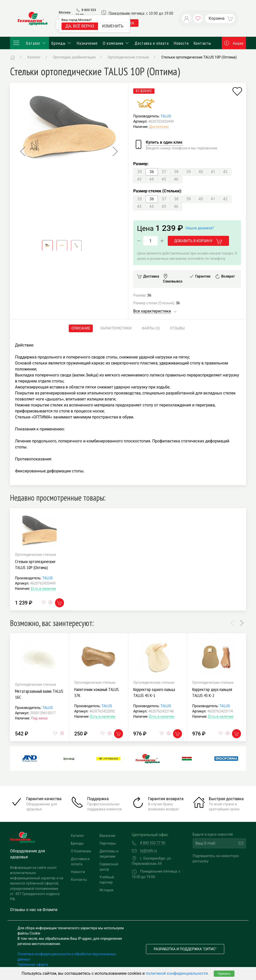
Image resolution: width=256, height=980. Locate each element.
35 (139, 172)
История (106, 890)
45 (164, 179)
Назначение (87, 43)
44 (151, 179)
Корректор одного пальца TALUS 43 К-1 (154, 692)
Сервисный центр (109, 867)
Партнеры (108, 843)
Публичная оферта (33, 965)
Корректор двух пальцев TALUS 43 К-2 (212, 692)
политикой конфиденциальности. (177, 973)
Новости (181, 43)
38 (176, 172)
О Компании (81, 851)
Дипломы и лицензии (109, 854)
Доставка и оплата (152, 43)
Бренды (62, 43)
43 (139, 179)
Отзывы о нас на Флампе (34, 910)
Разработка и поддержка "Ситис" (185, 949)
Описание (81, 328)
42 (225, 172)
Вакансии (107, 836)
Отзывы (177, 328)
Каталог (29, 43)
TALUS (166, 116)
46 (176, 179)
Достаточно (159, 127)
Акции (234, 43)
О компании (116, 43)
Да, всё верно (80, 26)
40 (201, 172)
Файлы (151, 328)
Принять (224, 974)
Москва (65, 12)
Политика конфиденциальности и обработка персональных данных (67, 957)
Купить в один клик (164, 142)
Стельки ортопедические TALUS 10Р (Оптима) (35, 564)
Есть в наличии (43, 589)
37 (164, 172)
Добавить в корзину (198, 241)
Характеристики (116, 328)
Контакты (202, 43)
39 (188, 172)
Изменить (113, 26)
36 (152, 172)
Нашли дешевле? (200, 228)
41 (213, 172)
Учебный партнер (107, 880)
